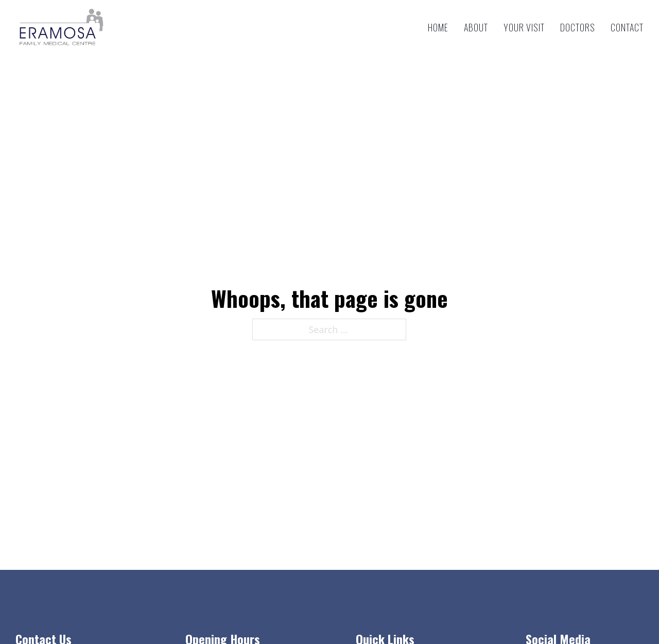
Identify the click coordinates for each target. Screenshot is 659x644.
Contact (627, 27)
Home (438, 27)
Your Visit (524, 27)
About (476, 27)
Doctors (578, 27)
